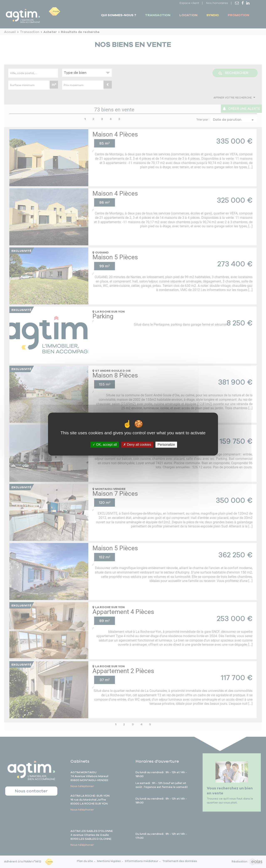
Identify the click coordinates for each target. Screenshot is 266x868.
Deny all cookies (137, 445)
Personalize (166, 445)
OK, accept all (105, 445)
